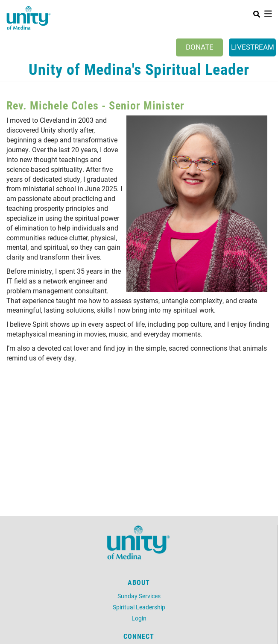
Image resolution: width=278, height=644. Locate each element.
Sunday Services (139, 596)
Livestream (253, 47)
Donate (200, 47)
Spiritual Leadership (139, 607)
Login (139, 618)
